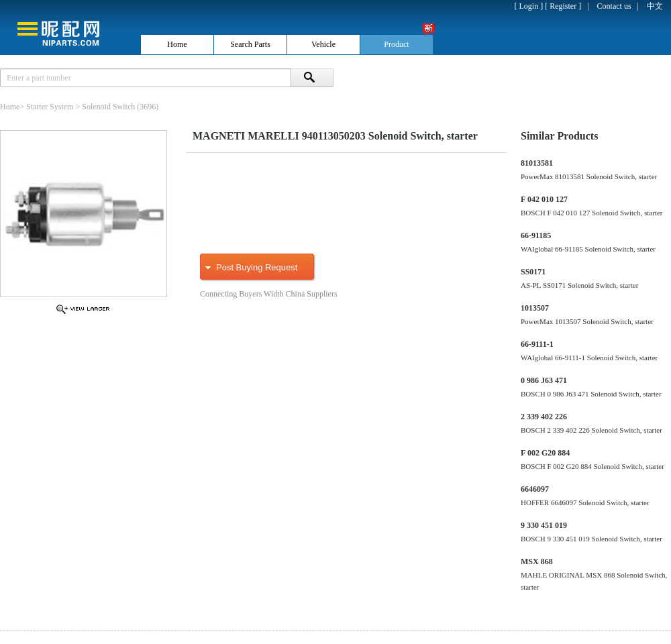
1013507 (535, 308)
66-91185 (536, 235)
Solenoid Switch (108, 107)
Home (10, 107)
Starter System (50, 107)
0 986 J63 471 (544, 380)
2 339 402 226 (544, 417)
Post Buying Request (257, 267)
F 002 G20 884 (545, 453)
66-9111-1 (537, 344)
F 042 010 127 (544, 199)
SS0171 (533, 272)
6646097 (535, 489)
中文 (655, 6)
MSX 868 (537, 561)
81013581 (537, 163)
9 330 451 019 (544, 525)
